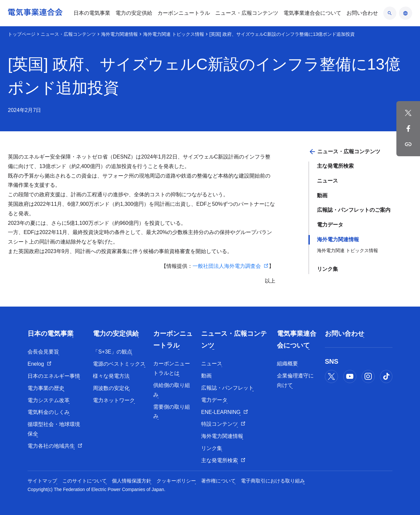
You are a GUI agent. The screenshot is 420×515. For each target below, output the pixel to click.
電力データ (330, 225)
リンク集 (327, 269)
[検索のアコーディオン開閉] (390, 13)
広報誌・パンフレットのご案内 (354, 210)
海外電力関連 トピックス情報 (174, 34)
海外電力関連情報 (119, 34)
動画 (322, 195)
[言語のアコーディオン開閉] (406, 13)
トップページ (22, 34)
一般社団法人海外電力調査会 (227, 266)
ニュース (327, 181)
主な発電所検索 (335, 166)
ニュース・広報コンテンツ (68, 34)
